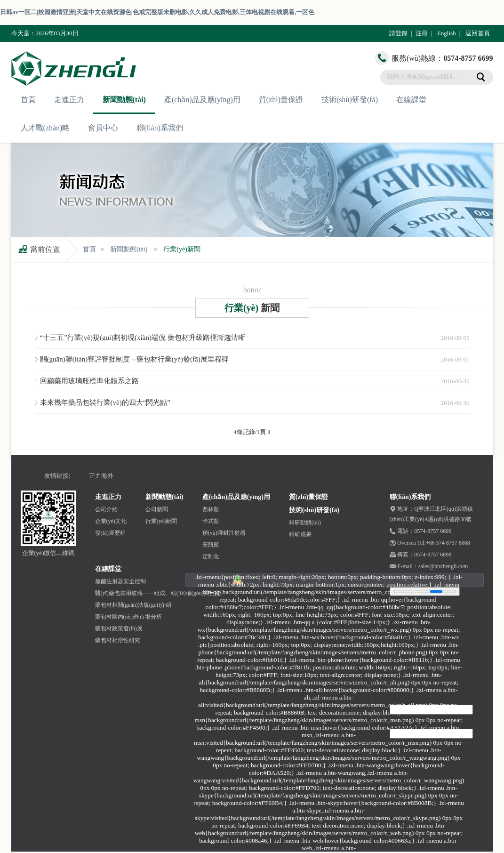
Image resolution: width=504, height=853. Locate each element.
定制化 (211, 556)
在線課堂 (411, 100)
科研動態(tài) (305, 523)
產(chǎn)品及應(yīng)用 (202, 100)
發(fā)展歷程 (110, 533)
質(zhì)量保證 (281, 100)
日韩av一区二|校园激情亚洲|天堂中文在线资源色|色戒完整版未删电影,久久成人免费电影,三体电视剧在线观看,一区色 (157, 12)
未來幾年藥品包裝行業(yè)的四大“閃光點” (105, 402)
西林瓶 (211, 509)
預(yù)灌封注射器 (224, 533)
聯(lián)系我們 (160, 128)
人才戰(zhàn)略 (45, 128)
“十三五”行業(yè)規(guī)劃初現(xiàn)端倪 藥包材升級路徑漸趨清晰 (143, 338)
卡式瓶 (211, 521)
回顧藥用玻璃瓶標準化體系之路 (89, 381)
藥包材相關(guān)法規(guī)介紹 (133, 605)
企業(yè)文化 (111, 521)
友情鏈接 (56, 476)
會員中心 (103, 128)
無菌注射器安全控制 (120, 581)
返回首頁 (478, 33)
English (447, 33)
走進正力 (69, 100)
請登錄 (398, 33)
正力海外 (101, 476)
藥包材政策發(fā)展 (119, 628)
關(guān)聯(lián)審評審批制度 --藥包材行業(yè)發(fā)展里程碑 (134, 359)
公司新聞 (157, 509)
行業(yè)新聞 (182, 249)
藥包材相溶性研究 (118, 640)
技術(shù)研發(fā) (350, 100)
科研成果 (300, 534)
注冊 (422, 33)
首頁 (28, 100)
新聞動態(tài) (124, 100)
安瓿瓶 (211, 545)
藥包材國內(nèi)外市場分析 (129, 617)
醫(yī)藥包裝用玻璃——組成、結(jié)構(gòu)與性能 (158, 593)
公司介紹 (106, 509)
